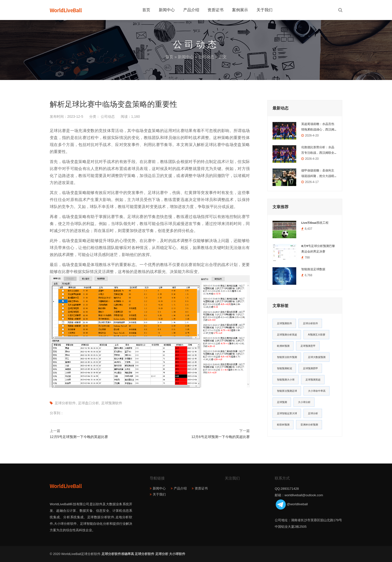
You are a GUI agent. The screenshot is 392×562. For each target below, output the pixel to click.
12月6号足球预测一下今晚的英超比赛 (221, 437)
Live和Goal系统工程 (315, 223)
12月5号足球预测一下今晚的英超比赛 (79, 437)
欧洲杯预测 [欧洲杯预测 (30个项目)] (283, 346)
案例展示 (240, 10)
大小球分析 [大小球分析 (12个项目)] (304, 402)
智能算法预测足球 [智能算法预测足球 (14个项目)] (287, 391)
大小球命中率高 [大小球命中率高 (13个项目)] (317, 391)
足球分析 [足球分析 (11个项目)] (313, 413)
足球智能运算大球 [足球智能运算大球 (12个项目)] (287, 413)
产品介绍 (191, 10)
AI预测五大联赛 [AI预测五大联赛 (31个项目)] (317, 335)
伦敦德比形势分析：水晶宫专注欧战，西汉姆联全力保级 (318, 150)
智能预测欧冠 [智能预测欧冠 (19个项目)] (284, 368)
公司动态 (206, 57)
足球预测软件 (112, 403)
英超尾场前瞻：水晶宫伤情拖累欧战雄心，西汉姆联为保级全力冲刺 (318, 127)
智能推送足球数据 (313, 269)
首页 (146, 10)
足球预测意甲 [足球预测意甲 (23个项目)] (308, 346)
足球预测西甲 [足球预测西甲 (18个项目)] (310, 368)
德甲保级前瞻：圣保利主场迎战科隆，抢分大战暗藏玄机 (318, 174)
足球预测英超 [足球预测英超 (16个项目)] (313, 380)
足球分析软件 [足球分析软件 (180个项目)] (310, 323)
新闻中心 (167, 10)
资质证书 (215, 10)
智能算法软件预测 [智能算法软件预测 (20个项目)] (287, 357)
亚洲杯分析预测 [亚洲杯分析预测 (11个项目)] (309, 425)
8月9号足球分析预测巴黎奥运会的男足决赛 (318, 249)
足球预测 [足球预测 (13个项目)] (282, 402)
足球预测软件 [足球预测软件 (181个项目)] (284, 323)
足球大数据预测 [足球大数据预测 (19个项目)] (317, 357)
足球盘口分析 (88, 403)
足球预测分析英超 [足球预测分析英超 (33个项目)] (287, 335)
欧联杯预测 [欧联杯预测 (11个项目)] (283, 425)
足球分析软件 (65, 403)
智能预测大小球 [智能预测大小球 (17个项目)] (286, 380)
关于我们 (264, 10)
